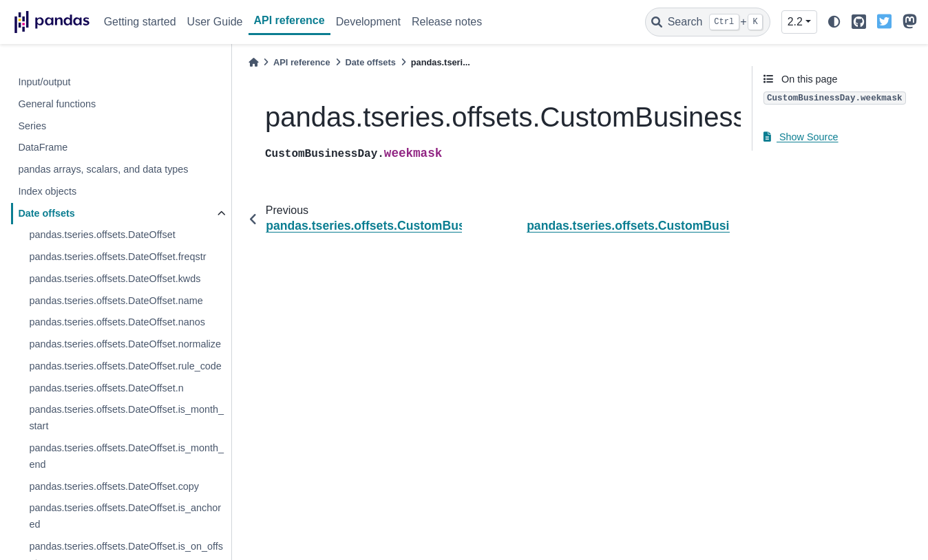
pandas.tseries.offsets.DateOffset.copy (114, 486)
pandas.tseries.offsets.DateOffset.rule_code (125, 366)
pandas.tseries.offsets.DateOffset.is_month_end (126, 456)
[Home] (253, 62)
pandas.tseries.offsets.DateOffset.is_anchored (125, 516)
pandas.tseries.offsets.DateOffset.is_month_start (126, 418)
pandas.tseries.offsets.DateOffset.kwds (115, 279)
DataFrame (43, 147)
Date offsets (46, 213)
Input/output (44, 82)
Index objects (47, 191)
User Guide (215, 22)
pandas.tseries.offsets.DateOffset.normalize (125, 344)
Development (368, 22)
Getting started (140, 22)
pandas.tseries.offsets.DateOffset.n (106, 388)
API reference (289, 20)
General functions (57, 104)
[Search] (708, 22)
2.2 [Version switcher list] (795, 22)
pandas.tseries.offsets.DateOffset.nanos (117, 322)
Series (32, 126)
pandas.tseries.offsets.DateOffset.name (116, 301)
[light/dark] (834, 22)
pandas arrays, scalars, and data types (103, 169)
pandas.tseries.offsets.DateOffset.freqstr (117, 257)
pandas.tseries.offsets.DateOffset (102, 235)
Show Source (801, 137)
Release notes (447, 22)
